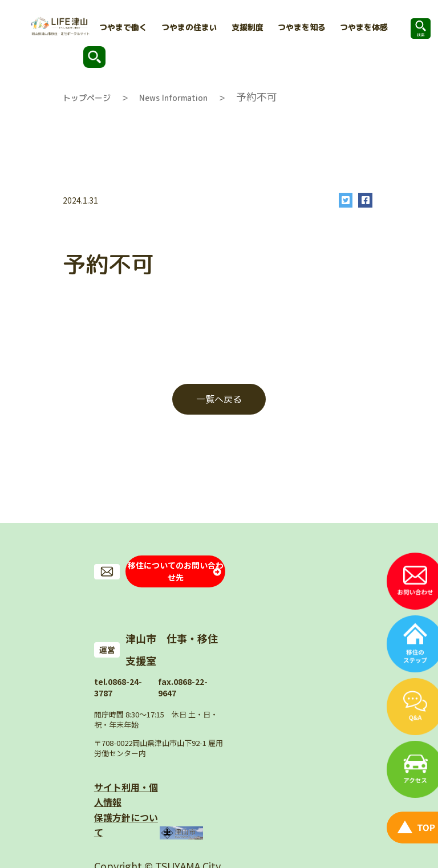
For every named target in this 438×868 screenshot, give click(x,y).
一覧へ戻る (219, 399)
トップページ (87, 98)
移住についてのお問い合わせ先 (176, 566)
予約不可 (257, 96)
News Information (173, 98)
